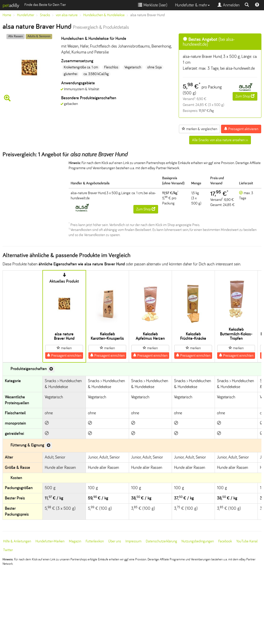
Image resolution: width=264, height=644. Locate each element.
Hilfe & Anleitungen (17, 541)
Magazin (75, 541)
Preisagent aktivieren (241, 129)
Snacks (45, 15)
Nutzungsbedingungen (198, 541)
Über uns (115, 541)
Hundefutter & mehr (192, 5)
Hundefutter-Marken (50, 541)
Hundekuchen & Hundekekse (104, 15)
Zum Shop (245, 96)
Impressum (133, 541)
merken (64, 348)
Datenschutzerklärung (161, 541)
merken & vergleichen (199, 129)
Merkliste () (153, 5)
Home (7, 15)
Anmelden (229, 5)
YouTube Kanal (247, 541)
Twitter (8, 550)
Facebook (225, 541)
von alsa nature (67, 15)
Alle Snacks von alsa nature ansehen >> (220, 140)
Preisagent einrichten (64, 355)
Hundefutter (26, 15)
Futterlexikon (95, 541)
